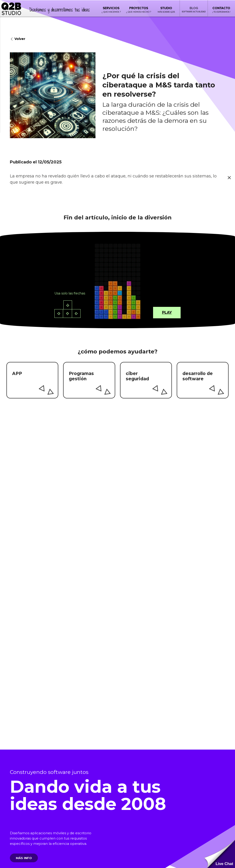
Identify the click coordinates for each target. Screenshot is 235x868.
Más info (24, 858)
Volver (18, 39)
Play (167, 312)
